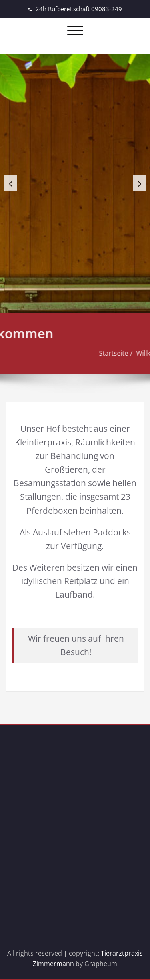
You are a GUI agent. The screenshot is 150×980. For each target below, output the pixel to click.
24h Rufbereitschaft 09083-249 (79, 9)
